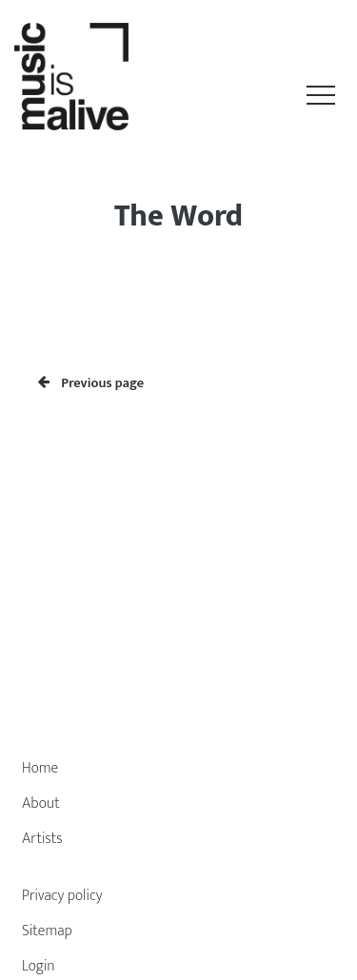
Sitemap (47, 931)
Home (40, 768)
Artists (42, 839)
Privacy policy (62, 896)
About (41, 804)
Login (39, 966)
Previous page (91, 383)
